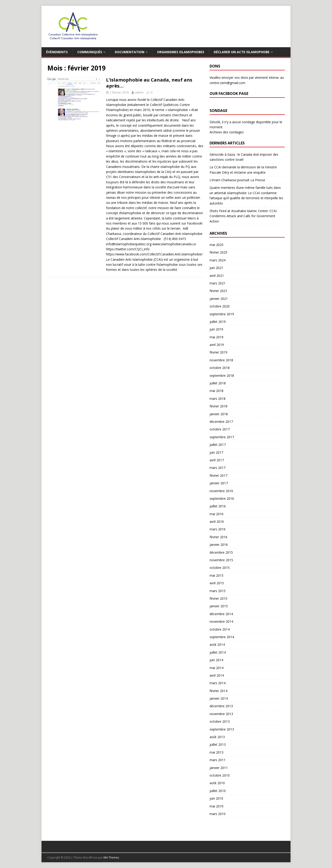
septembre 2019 (222, 314)
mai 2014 (216, 668)
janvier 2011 (219, 768)
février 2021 (218, 291)
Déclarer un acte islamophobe (242, 52)
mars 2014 (218, 683)
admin (139, 92)
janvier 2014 (219, 698)
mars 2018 (218, 399)
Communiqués (90, 52)
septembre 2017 (222, 437)
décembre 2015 (221, 552)
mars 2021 (218, 283)
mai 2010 (216, 806)
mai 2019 (216, 337)
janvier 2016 (219, 545)
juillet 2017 (218, 445)
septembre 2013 (222, 729)
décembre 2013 (221, 706)
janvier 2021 (219, 299)
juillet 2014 (218, 652)
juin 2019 (216, 329)
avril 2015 (217, 583)
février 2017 (218, 475)
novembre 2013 (221, 714)
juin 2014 (216, 660)
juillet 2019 (218, 322)
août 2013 (217, 737)
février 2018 (218, 406)
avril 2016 (217, 522)
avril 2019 (217, 345)
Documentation (130, 52)
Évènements (57, 52)
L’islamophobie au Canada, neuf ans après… (149, 83)
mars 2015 (218, 591)
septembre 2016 (222, 498)
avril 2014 (217, 675)
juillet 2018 (218, 383)
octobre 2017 (220, 429)
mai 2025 (216, 245)
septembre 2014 (222, 637)
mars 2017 (218, 468)
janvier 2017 (219, 483)
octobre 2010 (220, 775)
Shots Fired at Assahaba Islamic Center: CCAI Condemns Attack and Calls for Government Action (243, 216)
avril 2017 (217, 460)
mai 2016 (216, 514)
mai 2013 (216, 752)
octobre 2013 (220, 721)
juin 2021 (216, 268)
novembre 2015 (221, 560)
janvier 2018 (219, 414)
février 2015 (218, 598)
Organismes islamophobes (181, 52)
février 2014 (218, 691)
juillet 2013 (218, 744)
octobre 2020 (220, 306)
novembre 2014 (221, 621)
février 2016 (218, 537)
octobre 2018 (220, 368)
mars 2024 (218, 260)
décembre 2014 (221, 614)
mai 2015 (216, 575)
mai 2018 (216, 391)
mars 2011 (218, 760)
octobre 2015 (220, 568)
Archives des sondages (227, 132)
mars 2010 (218, 814)
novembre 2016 (221, 491)
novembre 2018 (221, 360)
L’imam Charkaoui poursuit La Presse (237, 180)
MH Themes (111, 858)
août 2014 (217, 644)
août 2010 (217, 783)
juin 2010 (216, 798)
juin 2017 (216, 452)
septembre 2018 (222, 376)
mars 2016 (218, 529)
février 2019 (218, 352)
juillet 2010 (218, 791)
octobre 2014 (220, 629)
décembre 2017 (221, 422)
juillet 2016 (218, 506)
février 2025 (218, 252)
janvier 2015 (219, 606)
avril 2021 (217, 276)
